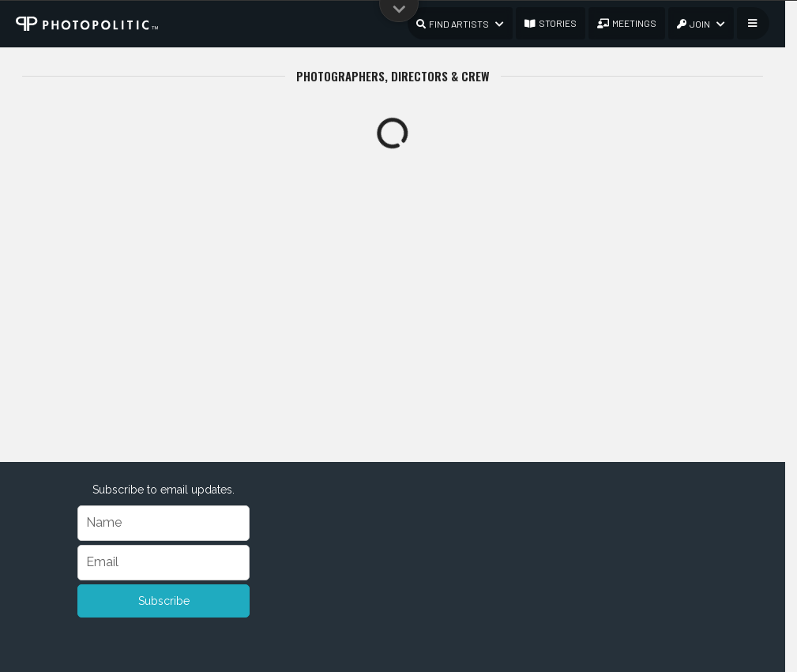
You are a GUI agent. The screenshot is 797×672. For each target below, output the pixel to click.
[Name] (164, 523)
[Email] (164, 563)
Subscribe (164, 601)
